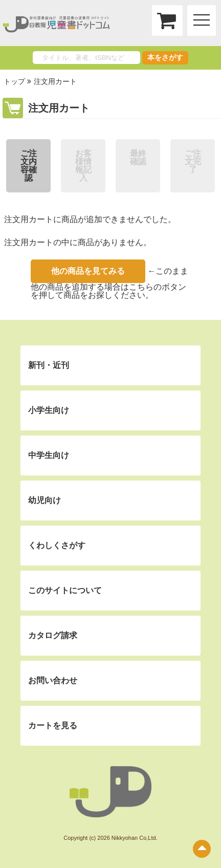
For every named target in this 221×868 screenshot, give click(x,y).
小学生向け (49, 410)
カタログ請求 (53, 635)
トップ (14, 81)
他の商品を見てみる (88, 271)
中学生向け (49, 455)
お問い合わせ (53, 680)
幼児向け (45, 500)
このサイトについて (65, 590)
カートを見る (53, 725)
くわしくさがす (57, 545)
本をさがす (165, 57)
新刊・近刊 (49, 365)
